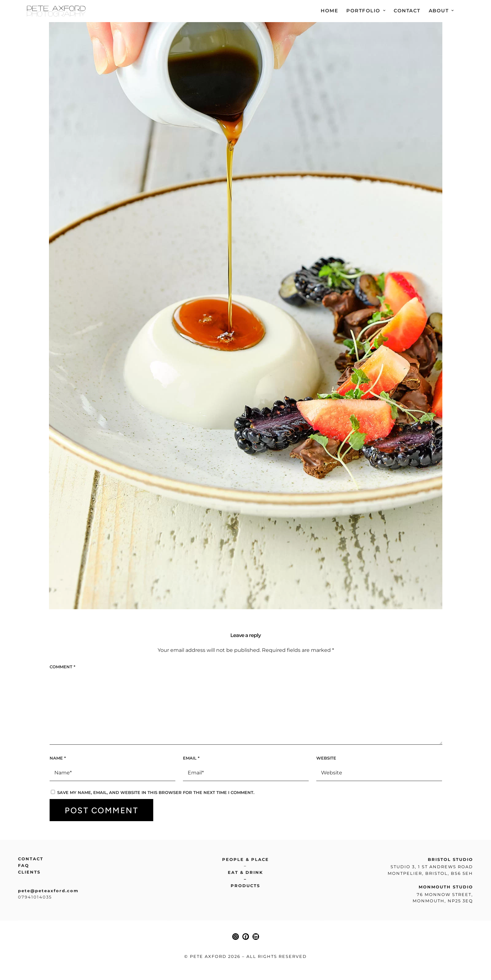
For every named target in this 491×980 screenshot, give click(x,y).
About (439, 11)
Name (58, 759)
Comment (62, 668)
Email (191, 759)
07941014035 (35, 898)
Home (329, 11)
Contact (407, 11)
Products (245, 887)
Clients (29, 873)
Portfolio (363, 11)
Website (326, 759)
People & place (245, 861)
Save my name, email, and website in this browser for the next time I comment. (156, 794)
